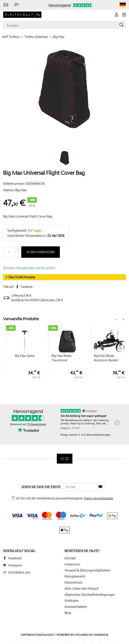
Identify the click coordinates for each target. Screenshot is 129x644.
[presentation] (116, 319)
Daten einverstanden (99, 498)
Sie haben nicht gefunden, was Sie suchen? (29, 268)
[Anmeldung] (116, 15)
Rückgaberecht (75, 576)
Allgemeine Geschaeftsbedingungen (90, 594)
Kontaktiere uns (19, 572)
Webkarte (71, 601)
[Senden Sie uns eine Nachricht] (16, 5)
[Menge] (12, 252)
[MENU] (124, 15)
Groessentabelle (76, 607)
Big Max (59, 37)
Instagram (15, 565)
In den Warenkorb (41, 252)
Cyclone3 (81, 635)
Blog (68, 613)
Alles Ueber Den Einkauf (81, 588)
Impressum (72, 564)
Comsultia (101, 635)
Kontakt (70, 558)
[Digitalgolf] (65, 459)
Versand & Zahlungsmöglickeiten (88, 570)
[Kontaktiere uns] (6, 5)
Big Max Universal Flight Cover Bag (28, 216)
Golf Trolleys (11, 37)
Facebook (27, 287)
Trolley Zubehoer (36, 37)
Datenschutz (73, 582)
